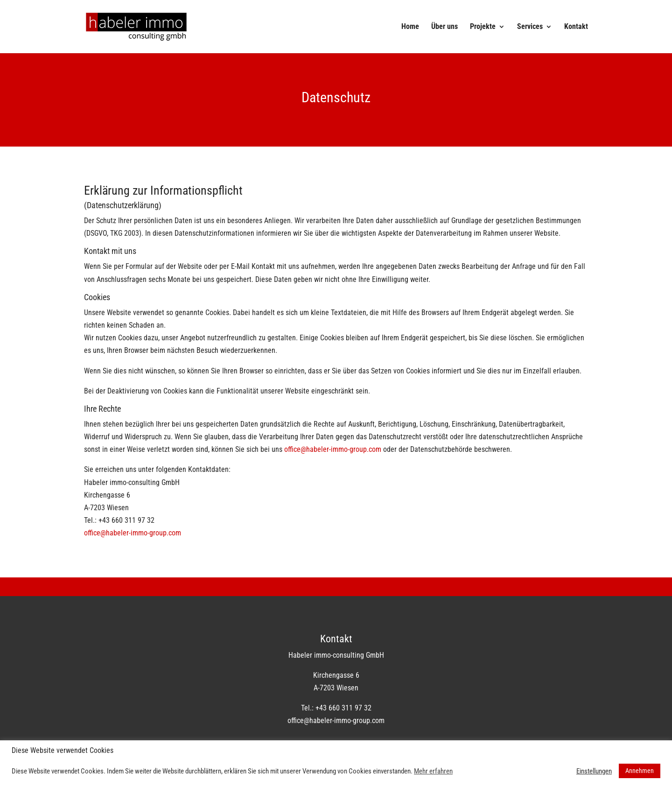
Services (530, 27)
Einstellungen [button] (594, 771)
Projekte (483, 27)
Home (410, 27)
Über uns (444, 27)
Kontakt (576, 27)
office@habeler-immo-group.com (333, 449)
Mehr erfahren (433, 771)
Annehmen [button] (640, 771)
